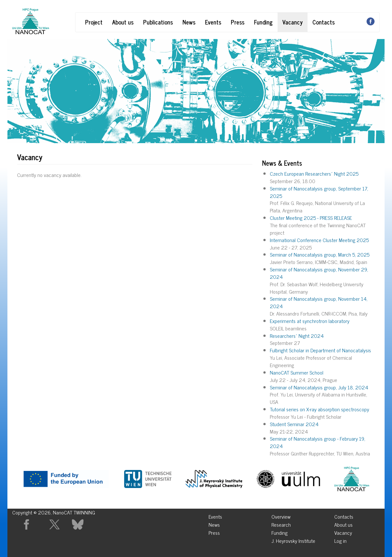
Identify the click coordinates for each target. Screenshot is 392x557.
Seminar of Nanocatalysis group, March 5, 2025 (320, 254)
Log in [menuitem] (340, 540)
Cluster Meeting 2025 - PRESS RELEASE (311, 218)
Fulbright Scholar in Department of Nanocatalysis (320, 350)
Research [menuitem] (281, 524)
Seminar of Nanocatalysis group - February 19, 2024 (318, 442)
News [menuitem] (214, 524)
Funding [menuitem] (279, 532)
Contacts (323, 22)
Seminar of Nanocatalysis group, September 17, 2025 (319, 192)
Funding (263, 22)
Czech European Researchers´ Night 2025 (314, 173)
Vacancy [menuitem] (343, 532)
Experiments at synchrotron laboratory (310, 321)
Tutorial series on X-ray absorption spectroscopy (319, 409)
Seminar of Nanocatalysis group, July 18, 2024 (319, 387)
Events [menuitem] (215, 516)
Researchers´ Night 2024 (297, 336)
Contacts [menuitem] (344, 516)
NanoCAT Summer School (297, 372)
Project (94, 22)
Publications (158, 22)
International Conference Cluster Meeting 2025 (319, 240)
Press (238, 22)
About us (123, 22)
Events (213, 22)
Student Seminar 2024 (294, 424)
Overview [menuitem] (281, 516)
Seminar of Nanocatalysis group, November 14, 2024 (319, 302)
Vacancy (293, 22)
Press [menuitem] (214, 532)
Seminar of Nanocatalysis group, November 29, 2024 (319, 273)
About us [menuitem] (343, 524)
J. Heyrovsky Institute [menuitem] (293, 540)
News (189, 22)
